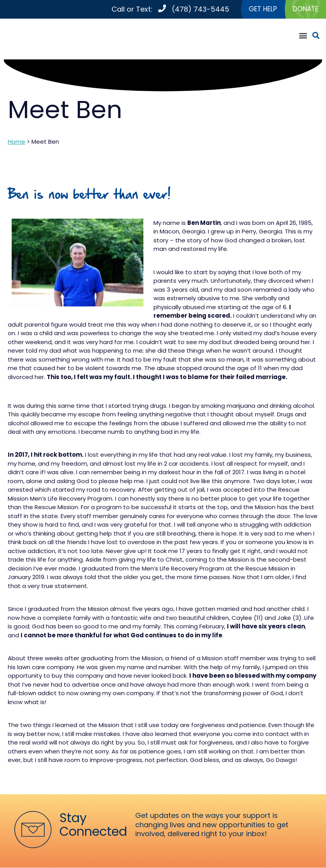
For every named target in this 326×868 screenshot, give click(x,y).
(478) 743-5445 (197, 10)
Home (17, 142)
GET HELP (260, 10)
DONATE (305, 10)
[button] (303, 36)
